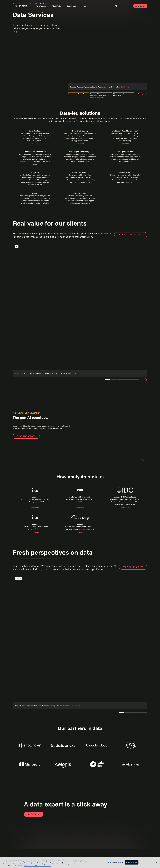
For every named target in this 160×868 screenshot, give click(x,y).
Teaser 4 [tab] (131, 380)
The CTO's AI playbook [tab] (121, 713)
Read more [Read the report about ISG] (35, 507)
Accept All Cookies (132, 862)
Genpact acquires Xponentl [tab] (76, 94)
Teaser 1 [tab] (108, 380)
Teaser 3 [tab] (113, 380)
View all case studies (131, 235)
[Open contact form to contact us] (34, 814)
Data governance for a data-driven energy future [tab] (123, 95)
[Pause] (139, 93)
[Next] (146, 93)
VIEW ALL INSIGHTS (133, 567)
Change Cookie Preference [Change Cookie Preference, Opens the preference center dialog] (115, 862)
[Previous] (142, 93)
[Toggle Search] (116, 6)
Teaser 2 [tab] (137, 460)
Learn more (35, 143)
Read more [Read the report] (80, 507)
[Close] (157, 862)
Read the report (26, 436)
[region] (80, 862)
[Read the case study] (80, 310)
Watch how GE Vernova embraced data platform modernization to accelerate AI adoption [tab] (100, 95)
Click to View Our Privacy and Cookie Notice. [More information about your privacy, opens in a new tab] (38, 866)
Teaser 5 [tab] (137, 380)
